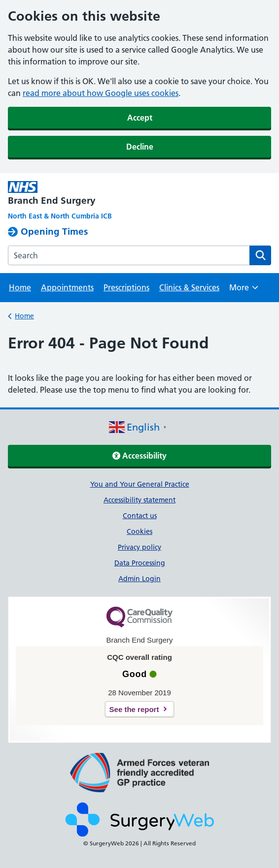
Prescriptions (126, 287)
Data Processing (140, 563)
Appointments (67, 287)
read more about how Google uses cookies (101, 93)
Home (20, 287)
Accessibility (139, 456)
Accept (140, 118)
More (244, 291)
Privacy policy (139, 547)
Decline (140, 147)
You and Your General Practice (140, 484)
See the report (134, 709)
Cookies (139, 531)
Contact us (140, 516)
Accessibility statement (139, 500)
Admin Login (139, 579)
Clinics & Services (189, 287)
